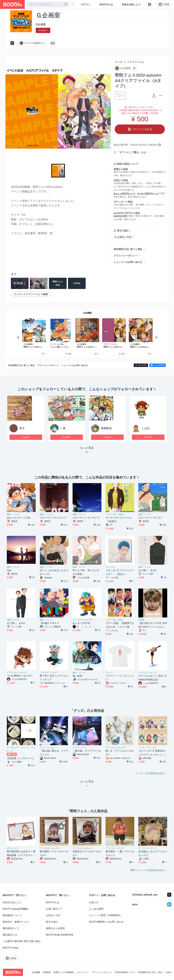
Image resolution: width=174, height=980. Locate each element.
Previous (18, 337)
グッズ (119, 62)
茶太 (22, 428)
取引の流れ (123, 231)
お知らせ (94, 902)
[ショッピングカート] (150, 4)
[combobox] (48, 4)
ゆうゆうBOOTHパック (148, 193)
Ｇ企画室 (87, 313)
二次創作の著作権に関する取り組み (22, 941)
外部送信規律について (125, 972)
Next (156, 337)
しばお (146, 428)
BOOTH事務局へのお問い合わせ (106, 922)
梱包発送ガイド (11, 928)
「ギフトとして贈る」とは (131, 152)
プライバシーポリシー (126, 256)
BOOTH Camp (10, 948)
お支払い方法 (124, 237)
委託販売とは (10, 935)
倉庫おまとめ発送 (55, 928)
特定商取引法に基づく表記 (128, 249)
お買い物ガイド (54, 909)
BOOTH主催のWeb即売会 (60, 935)
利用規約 (47, 972)
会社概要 (36, 972)
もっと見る (87, 451)
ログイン (86, 4)
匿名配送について (12, 915)
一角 (63, 428)
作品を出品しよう (131, 4)
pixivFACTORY (120, 216)
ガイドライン (83, 972)
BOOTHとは (106, 4)
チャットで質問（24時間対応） (106, 915)
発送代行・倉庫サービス (16, 922)
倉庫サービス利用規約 (64, 972)
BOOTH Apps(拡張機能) (15, 909)
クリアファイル (136, 62)
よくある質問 (96, 909)
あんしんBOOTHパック (124, 193)
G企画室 (41, 24)
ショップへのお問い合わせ (128, 262)
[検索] (66, 5)
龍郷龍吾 (106, 428)
